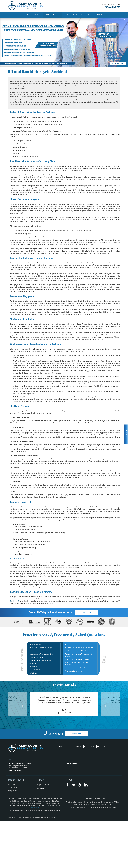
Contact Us (86, 612)
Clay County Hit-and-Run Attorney (36, 592)
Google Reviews (72, 764)
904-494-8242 (113, 7)
